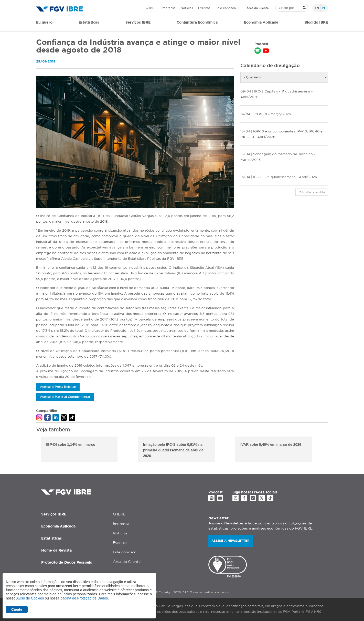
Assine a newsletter (231, 541)
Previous (32, 450)
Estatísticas (89, 22)
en (317, 8)
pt (324, 8)
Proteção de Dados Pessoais (67, 562)
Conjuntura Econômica (197, 22)
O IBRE (151, 8)
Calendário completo (312, 192)
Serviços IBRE (54, 514)
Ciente (17, 609)
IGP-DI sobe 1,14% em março (71, 444)
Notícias (187, 8)
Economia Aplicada (58, 526)
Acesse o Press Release (58, 387)
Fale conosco (226, 8)
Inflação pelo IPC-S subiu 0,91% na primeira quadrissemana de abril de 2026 (173, 450)
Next (332, 450)
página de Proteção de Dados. (85, 598)
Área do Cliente (258, 8)
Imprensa (169, 8)
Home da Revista (56, 550)
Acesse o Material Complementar (65, 397)
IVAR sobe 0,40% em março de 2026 (271, 444)
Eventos (204, 8)
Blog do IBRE (316, 22)
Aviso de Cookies (30, 598)
